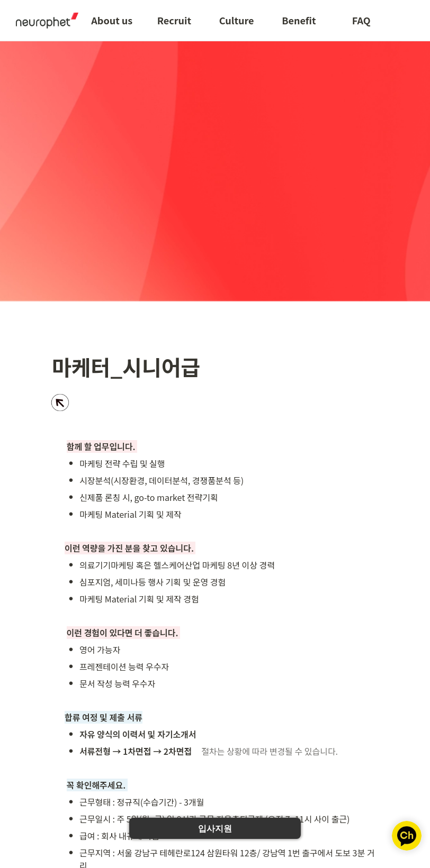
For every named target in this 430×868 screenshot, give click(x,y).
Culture (237, 20)
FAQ (361, 20)
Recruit (174, 20)
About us (112, 20)
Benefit (299, 20)
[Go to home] (43, 20)
